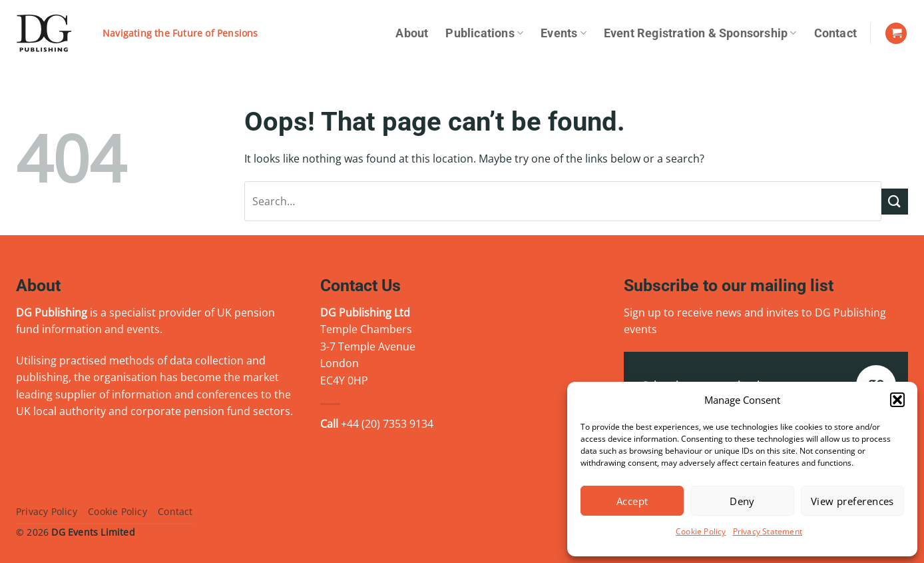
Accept (632, 501)
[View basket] (896, 34)
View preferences (852, 501)
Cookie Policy (701, 531)
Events (564, 33)
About (412, 33)
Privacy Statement (768, 531)
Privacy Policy (47, 511)
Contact (835, 33)
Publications (484, 33)
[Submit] (895, 202)
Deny (742, 501)
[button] (897, 400)
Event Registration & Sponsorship (700, 33)
